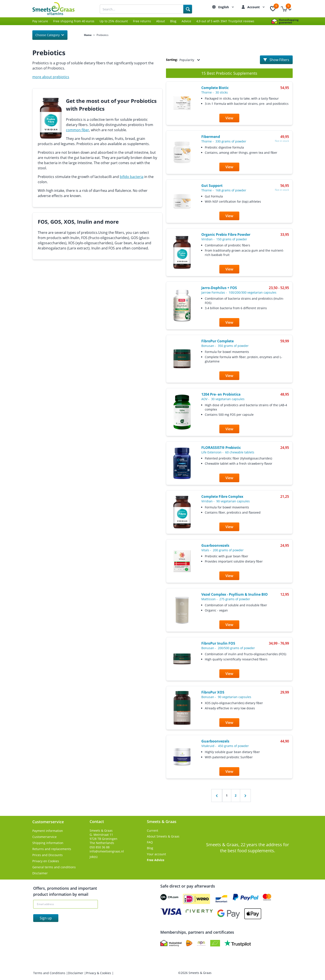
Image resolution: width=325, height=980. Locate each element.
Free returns (142, 21)
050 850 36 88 (100, 847)
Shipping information (48, 843)
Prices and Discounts (48, 855)
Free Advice (156, 860)
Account (257, 7)
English (227, 7)
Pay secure (40, 21)
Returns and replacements (52, 849)
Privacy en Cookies (46, 861)
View (229, 118)
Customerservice (44, 837)
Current (153, 830)
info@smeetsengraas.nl (107, 851)
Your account (156, 854)
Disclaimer (40, 873)
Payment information (48, 831)
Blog (173, 21)
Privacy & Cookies (99, 973)
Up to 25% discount (114, 21)
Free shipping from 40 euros (74, 21)
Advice (186, 21)
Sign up (46, 918)
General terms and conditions (54, 867)
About (161, 21)
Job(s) (94, 857)
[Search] (188, 9)
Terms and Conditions (50, 973)
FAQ (150, 842)
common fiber (78, 130)
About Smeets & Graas (163, 836)
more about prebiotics (51, 77)
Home (88, 35)
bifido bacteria (132, 177)
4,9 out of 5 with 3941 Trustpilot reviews (225, 21)
